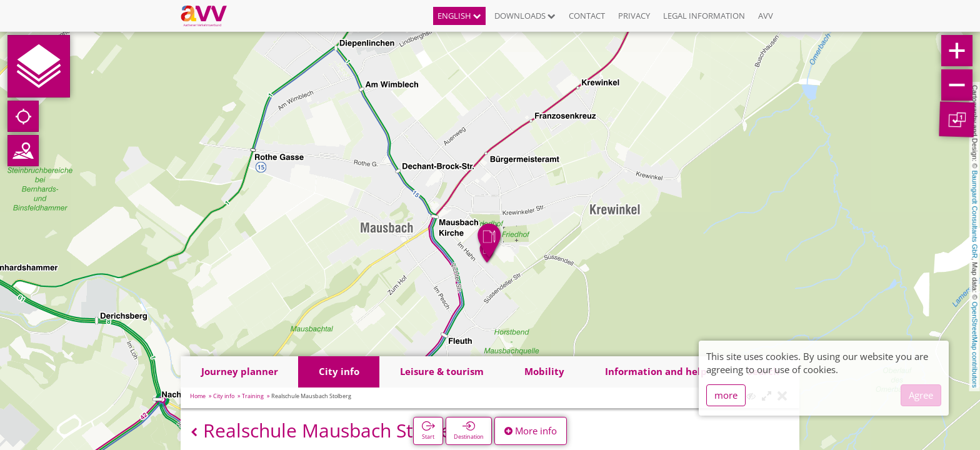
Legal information (704, 16)
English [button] (459, 16)
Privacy (634, 16)
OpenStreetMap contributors (975, 344)
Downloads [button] (525, 16)
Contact (587, 16)
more (726, 395)
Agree (921, 395)
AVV (766, 16)
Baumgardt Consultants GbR (975, 215)
